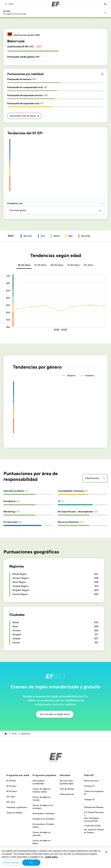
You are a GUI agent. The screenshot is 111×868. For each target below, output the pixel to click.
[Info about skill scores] (102, 74)
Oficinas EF (89, 786)
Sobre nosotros (91, 781)
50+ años (11, 802)
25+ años (11, 797)
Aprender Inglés (40, 849)
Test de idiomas (67, 789)
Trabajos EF (89, 799)
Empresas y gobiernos (17, 807)
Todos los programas (42, 854)
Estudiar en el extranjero (44, 819)
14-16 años (11, 781)
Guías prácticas (67, 794)
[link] (15, 13)
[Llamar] (105, 4)
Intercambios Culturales (43, 813)
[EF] (56, 4)
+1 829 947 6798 (92, 826)
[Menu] (105, 13)
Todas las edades (14, 813)
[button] (10, 4)
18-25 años (12, 791)
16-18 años (11, 786)
